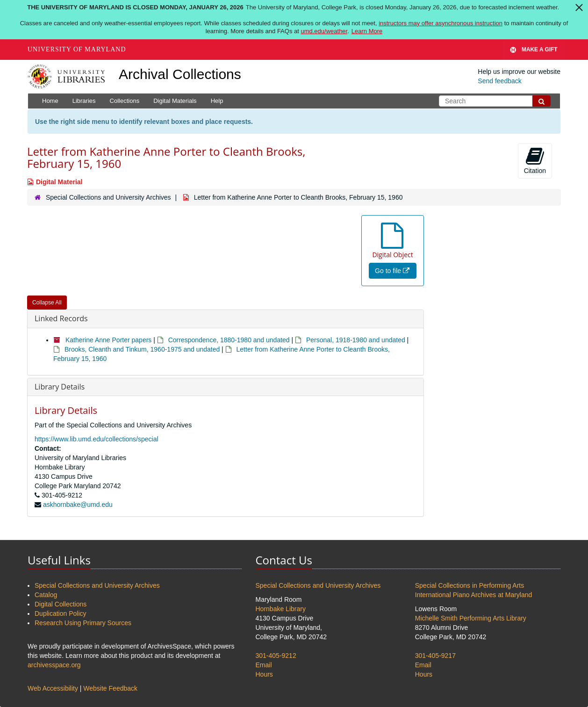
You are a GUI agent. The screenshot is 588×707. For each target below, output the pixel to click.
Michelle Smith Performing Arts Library (471, 618)
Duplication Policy (61, 613)
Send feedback (499, 81)
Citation (535, 160)
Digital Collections (61, 604)
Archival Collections (180, 74)
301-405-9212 (276, 656)
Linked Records (61, 318)
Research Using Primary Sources (83, 623)
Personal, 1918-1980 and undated (356, 340)
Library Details (60, 387)
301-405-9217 (435, 656)
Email (264, 665)
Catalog (46, 595)
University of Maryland (77, 49)
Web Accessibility (53, 688)
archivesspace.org (54, 665)
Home (50, 101)
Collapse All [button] (47, 303)
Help (217, 101)
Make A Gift (534, 50)
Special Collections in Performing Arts (470, 585)
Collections (125, 101)
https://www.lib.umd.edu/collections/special (97, 439)
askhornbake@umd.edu (78, 505)
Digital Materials (175, 101)
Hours (264, 674)
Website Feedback (110, 688)
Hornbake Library (281, 609)
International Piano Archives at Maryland (474, 595)
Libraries (84, 101)
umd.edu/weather (324, 31)
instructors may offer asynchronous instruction (441, 23)
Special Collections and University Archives (108, 197)
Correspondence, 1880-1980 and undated (229, 340)
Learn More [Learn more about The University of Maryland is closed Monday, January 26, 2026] (367, 31)
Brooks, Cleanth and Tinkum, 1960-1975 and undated (142, 349)
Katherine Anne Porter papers (108, 340)
